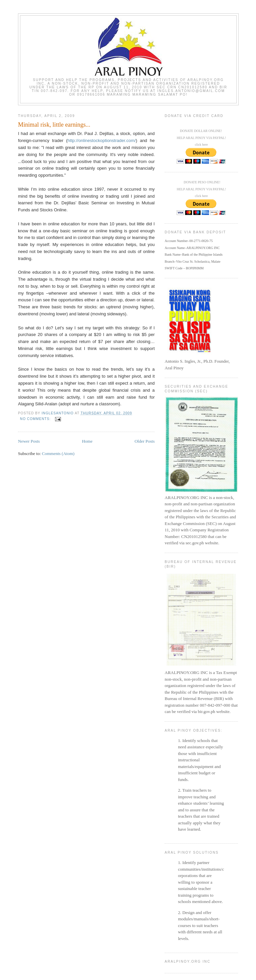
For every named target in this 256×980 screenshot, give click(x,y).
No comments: (36, 419)
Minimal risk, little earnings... (54, 125)
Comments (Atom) (58, 453)
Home (87, 441)
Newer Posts (29, 441)
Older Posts (145, 441)
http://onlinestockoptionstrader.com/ (102, 140)
